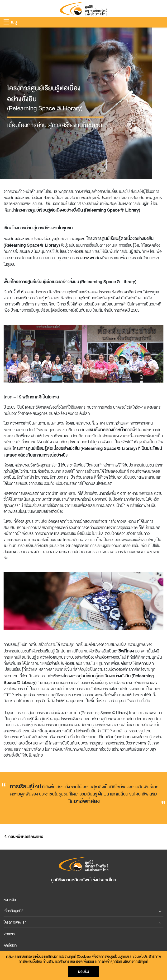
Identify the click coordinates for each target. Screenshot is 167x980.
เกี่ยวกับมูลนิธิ (14, 911)
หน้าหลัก (10, 900)
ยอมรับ (83, 972)
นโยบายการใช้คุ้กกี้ (136, 962)
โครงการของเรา (15, 922)
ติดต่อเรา (10, 945)
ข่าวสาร (9, 934)
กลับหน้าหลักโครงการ (23, 837)
